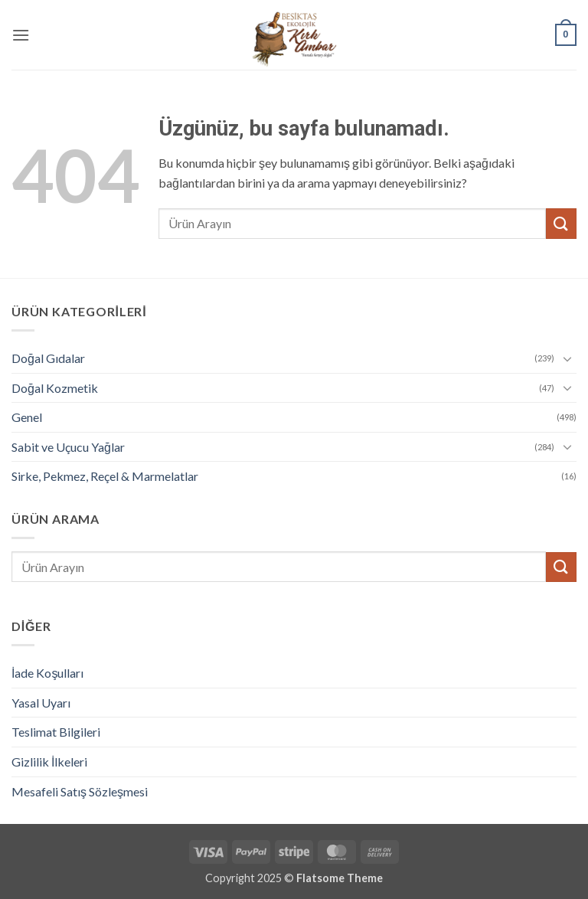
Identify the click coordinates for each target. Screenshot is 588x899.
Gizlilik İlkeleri (49, 762)
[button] (21, 35)
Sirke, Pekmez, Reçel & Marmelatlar (105, 476)
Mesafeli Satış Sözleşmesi (80, 791)
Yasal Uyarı (41, 703)
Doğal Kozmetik (55, 388)
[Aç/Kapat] (567, 358)
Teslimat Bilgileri (56, 732)
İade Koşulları (47, 673)
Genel (27, 417)
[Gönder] (561, 223)
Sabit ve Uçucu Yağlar (68, 447)
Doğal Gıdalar (48, 358)
